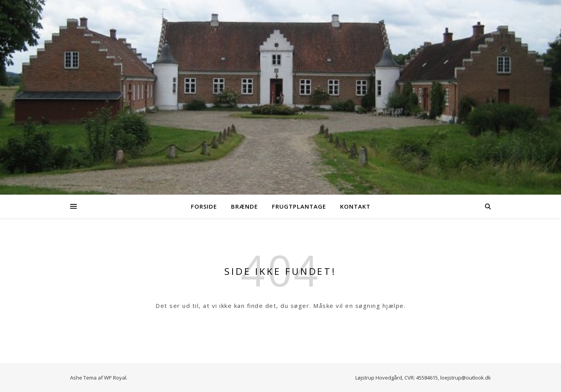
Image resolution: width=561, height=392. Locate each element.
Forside (204, 206)
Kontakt (355, 206)
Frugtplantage (299, 206)
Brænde (244, 206)
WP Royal (115, 378)
